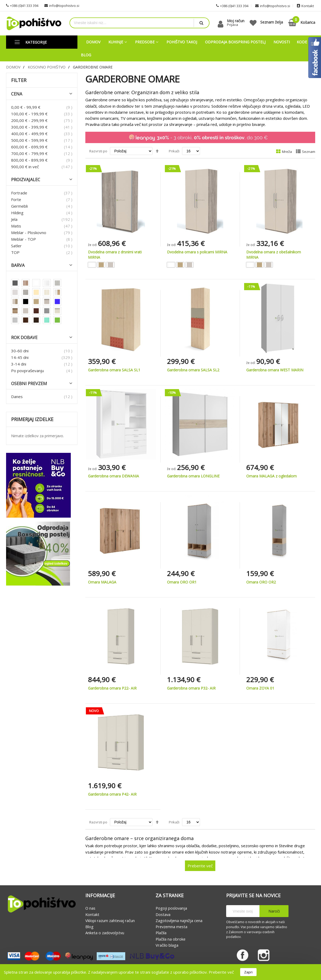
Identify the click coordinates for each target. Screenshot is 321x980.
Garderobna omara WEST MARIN (275, 370)
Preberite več (221, 972)
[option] (92, 265)
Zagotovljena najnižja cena (179, 920)
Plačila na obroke (171, 939)
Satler (16, 246)
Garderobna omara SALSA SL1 (114, 370)
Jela (14, 219)
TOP (15, 252)
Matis (16, 226)
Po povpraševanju (27, 371)
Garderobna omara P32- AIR (191, 688)
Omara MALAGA (102, 582)
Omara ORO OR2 (261, 582)
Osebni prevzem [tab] (29, 384)
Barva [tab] (18, 265)
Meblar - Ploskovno (29, 233)
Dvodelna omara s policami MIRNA (197, 252)
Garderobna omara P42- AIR (112, 794)
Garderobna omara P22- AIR (112, 688)
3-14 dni (19, 364)
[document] (160, 972)
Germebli (19, 206)
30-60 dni (20, 351)
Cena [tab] (17, 94)
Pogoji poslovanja (171, 908)
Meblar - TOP (24, 239)
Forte (16, 199)
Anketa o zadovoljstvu (105, 933)
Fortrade (19, 193)
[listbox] (121, 265)
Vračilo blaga (167, 945)
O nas (90, 908)
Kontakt (92, 914)
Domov (13, 67)
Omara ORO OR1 (182, 582)
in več (25, 167)
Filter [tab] (19, 80)
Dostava (163, 914)
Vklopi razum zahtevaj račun (110, 920)
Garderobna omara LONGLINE (193, 476)
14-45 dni (20, 357)
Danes (17, 397)
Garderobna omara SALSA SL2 (193, 370)
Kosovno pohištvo (47, 67)
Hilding (17, 213)
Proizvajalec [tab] (26, 180)
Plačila (161, 933)
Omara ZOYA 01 (260, 688)
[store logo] (34, 23)
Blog (89, 927)
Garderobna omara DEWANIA (113, 476)
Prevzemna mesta (171, 927)
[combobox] (132, 23)
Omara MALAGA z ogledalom (271, 476)
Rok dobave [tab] (24, 338)
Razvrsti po (98, 151)
